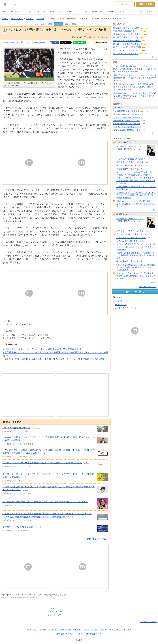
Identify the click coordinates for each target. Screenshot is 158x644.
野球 (50, 24)
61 (149, 41)
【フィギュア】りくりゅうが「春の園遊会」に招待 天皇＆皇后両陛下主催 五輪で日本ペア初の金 (136, 181)
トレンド (41, 12)
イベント (104, 630)
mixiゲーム (78, 630)
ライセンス (53, 630)
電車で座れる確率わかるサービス (128, 31)
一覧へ (153, 57)
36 (149, 47)
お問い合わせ (65, 630)
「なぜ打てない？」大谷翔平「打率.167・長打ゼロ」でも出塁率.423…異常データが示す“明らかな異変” (136, 195)
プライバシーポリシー (75, 634)
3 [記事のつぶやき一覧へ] (72, 517)
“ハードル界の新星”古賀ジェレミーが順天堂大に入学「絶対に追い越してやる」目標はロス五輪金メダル (136, 267)
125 (148, 50)
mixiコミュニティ (91, 630)
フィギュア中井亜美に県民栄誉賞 (128, 118)
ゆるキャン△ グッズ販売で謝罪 (127, 47)
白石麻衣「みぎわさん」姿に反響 (128, 44)
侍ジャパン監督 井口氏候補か (126, 114)
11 (150, 31)
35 (147, 28)
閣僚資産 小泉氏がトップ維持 (126, 28)
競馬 (74, 24)
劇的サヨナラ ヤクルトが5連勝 (127, 124)
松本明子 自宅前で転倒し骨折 (126, 37)
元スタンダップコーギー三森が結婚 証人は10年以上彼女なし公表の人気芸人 (42, 463)
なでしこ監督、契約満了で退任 (127, 130)
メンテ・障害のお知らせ (126, 308)
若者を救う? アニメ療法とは (126, 54)
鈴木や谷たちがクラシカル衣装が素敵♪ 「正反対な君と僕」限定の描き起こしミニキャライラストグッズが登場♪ (135, 96)
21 (143, 115)
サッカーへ (55, 608)
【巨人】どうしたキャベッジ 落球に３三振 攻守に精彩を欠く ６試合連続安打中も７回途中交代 (135, 78)
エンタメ (29, 12)
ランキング (118, 138)
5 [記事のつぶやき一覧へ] (25, 477)
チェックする (12, 43)
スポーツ (111, 12)
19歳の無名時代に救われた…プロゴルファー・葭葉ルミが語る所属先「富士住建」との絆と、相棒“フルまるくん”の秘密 (135, 69)
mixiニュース (17, 19)
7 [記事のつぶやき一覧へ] (38, 527)
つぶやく (27, 43)
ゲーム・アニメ (74, 12)
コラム (131, 12)
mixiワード (127, 630)
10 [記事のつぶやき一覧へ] (30, 440)
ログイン (125, 4)
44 (144, 121)
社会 (52, 12)
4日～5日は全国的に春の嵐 (16, 428)
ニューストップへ (55, 615)
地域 (61, 12)
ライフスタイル (146, 12)
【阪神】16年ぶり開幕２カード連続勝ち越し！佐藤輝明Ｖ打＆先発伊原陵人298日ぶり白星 (136, 256)
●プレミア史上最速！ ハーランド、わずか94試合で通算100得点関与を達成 (42, 349)
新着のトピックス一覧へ (97, 539)
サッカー (40, 19)
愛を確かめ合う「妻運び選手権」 (128, 34)
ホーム (5, 19)
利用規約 (43, 630)
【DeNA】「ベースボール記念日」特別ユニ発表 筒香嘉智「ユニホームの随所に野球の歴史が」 (136, 204)
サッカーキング (101, 37)
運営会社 (60, 634)
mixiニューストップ (12, 12)
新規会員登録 (145, 4)
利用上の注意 (121, 305)
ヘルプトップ (121, 301)
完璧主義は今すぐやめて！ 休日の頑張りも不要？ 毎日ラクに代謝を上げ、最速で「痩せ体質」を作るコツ (133, 87)
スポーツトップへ (55, 611)
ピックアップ (119, 24)
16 (146, 118)
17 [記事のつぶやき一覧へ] (37, 428)
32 (146, 54)
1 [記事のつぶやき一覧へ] (44, 453)
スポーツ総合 (41, 24)
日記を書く (41, 43)
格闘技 (68, 24)
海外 (122, 12)
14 (144, 127)
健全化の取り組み (94, 634)
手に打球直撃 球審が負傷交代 (126, 111)
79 (147, 38)
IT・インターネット (94, 12)
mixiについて (32, 630)
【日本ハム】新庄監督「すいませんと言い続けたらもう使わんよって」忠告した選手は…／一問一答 (136, 247)
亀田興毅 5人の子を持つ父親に (127, 121)
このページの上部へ (148, 622)
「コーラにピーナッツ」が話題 (127, 50)
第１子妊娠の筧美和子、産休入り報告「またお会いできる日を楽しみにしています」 (45, 502)
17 (144, 130)
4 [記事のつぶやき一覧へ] (25, 490)
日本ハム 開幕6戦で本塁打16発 (127, 127)
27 (144, 124)
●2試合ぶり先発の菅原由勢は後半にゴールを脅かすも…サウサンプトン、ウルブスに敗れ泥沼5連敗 (54, 359)
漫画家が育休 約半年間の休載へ (127, 41)
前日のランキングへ (148, 287)
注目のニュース (120, 104)
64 (150, 44)
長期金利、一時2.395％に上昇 (18, 527)
